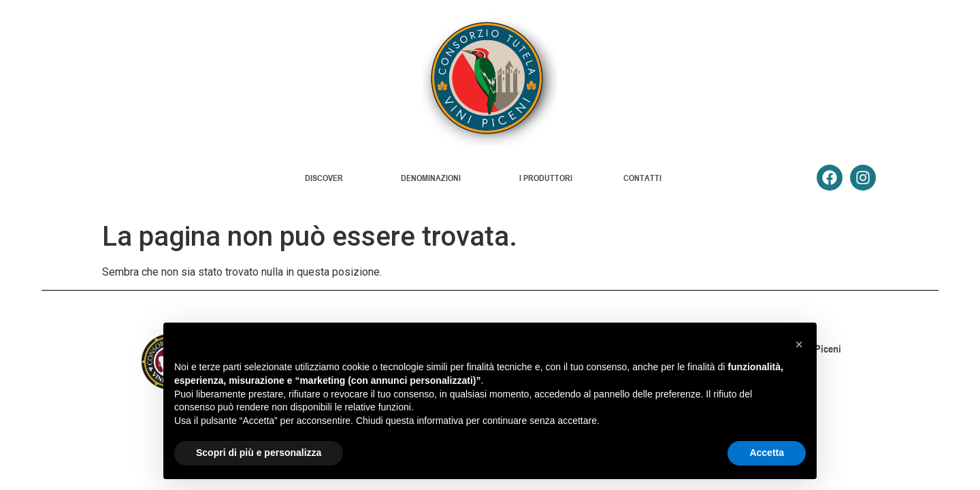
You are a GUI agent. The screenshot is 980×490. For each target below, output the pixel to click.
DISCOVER (327, 178)
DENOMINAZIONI (434, 178)
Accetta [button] (767, 453)
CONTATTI (642, 178)
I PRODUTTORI (546, 178)
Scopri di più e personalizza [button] (259, 453)
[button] (799, 344)
